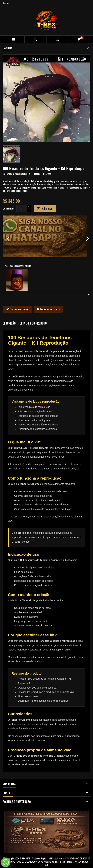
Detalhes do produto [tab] (33, 323)
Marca (37, 174)
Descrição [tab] (9, 323)
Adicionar (45, 208)
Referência (9, 174)
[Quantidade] (22, 208)
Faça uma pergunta (48, 309)
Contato (6, 3)
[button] (9, 236)
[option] (46, 236)
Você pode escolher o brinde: (18, 266)
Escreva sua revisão (18, 309)
